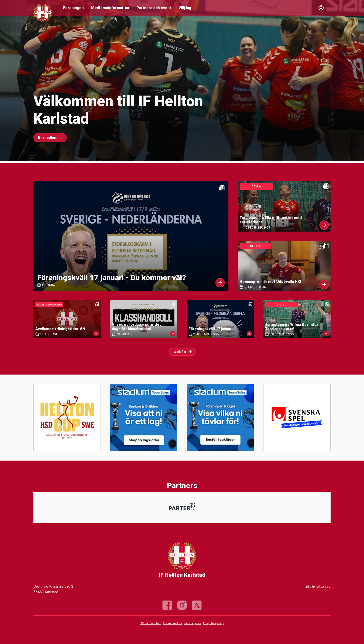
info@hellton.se (318, 586)
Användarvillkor (173, 623)
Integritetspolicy (213, 623)
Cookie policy (193, 623)
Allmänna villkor (151, 623)
